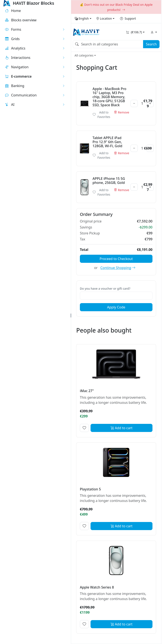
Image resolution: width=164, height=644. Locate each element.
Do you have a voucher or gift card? (105, 289)
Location (104, 18)
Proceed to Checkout (116, 259)
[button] (35, 29)
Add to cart (122, 428)
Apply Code (116, 307)
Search (151, 44)
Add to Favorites (101, 115)
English (82, 18)
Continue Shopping (118, 268)
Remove (122, 112)
